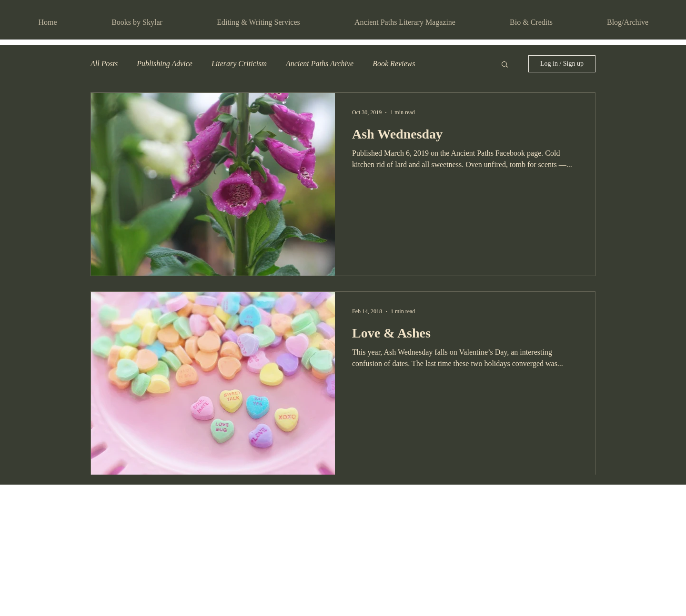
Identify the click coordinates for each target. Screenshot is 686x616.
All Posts (104, 64)
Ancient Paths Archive (320, 64)
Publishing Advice (165, 64)
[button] (505, 65)
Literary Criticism (239, 64)
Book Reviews (394, 64)
